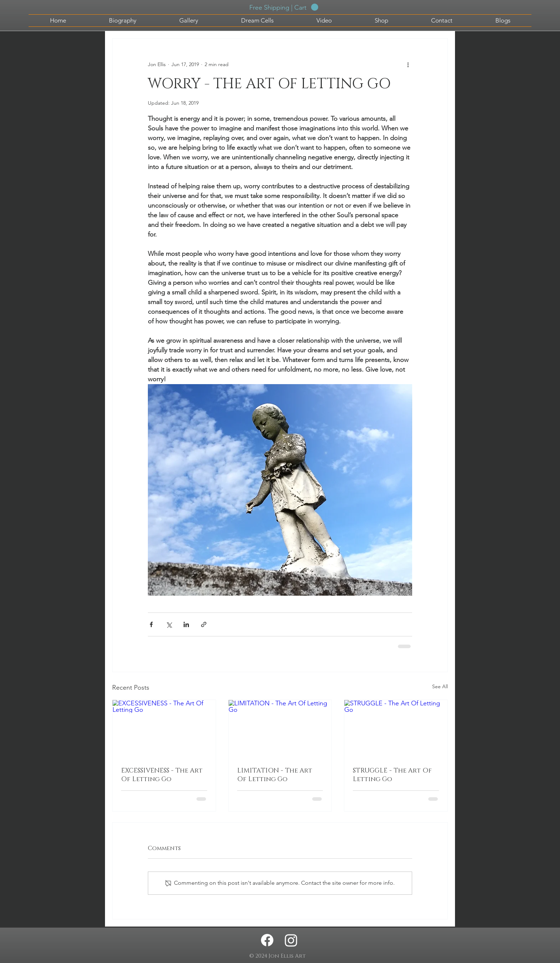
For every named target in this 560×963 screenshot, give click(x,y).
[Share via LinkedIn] (186, 624)
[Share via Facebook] (151, 624)
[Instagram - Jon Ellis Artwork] (291, 940)
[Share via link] (204, 624)
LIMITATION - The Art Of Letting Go (275, 775)
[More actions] (408, 64)
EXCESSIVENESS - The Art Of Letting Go (162, 775)
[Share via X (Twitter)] (169, 624)
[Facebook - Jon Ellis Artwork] (267, 940)
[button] (284, 7)
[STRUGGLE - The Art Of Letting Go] (396, 729)
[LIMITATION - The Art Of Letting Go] (280, 729)
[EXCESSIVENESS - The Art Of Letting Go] (164, 729)
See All (440, 686)
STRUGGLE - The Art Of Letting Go (392, 775)
